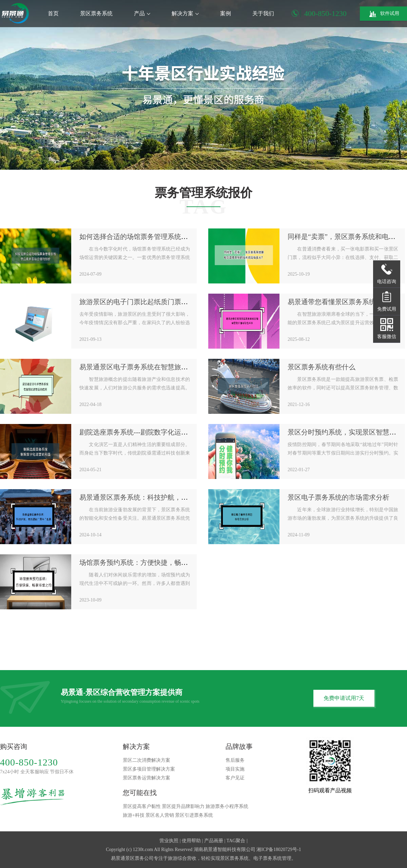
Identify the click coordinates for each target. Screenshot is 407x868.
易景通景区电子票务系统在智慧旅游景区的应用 (151, 367)
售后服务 (235, 760)
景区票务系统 (96, 13)
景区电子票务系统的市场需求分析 (338, 497)
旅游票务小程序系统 (227, 806)
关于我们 (263, 13)
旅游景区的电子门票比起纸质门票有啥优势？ (147, 302)
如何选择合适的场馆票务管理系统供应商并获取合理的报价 (168, 237)
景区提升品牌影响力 (183, 806)
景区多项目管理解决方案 (149, 769)
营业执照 (169, 841)
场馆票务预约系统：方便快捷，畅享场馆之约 (147, 562)
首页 (53, 13)
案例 (226, 13)
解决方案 (185, 13)
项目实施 (235, 769)
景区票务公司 (139, 858)
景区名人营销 (160, 815)
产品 (142, 13)
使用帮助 (191, 841)
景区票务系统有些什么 (322, 367)
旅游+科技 (134, 815)
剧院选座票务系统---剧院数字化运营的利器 (144, 432)
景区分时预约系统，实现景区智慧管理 (345, 432)
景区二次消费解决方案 (147, 760)
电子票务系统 (268, 858)
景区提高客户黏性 (142, 806)
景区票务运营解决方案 (147, 778)
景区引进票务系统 (194, 815)
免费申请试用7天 (344, 698)
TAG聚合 (236, 841)
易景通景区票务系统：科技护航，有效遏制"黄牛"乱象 (160, 497)
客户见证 (235, 778)
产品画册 (214, 841)
